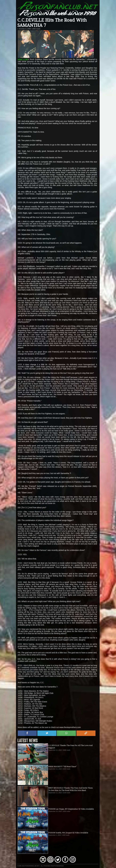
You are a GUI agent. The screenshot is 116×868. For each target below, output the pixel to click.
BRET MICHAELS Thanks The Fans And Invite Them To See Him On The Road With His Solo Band (71, 789)
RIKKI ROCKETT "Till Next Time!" (63, 767)
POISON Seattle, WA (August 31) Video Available (68, 833)
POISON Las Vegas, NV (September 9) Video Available (71, 809)
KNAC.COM (23, 59)
